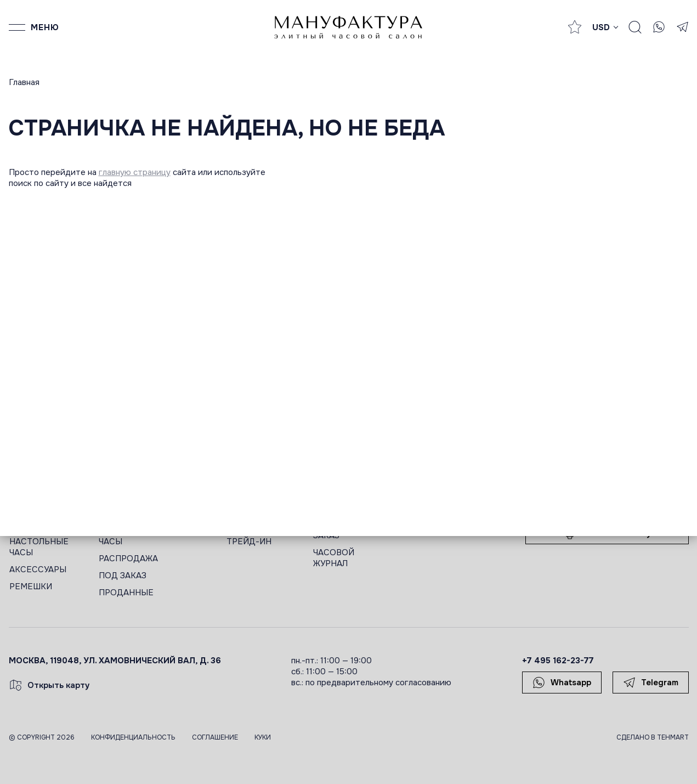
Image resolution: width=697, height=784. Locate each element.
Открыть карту (49, 685)
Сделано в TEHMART (653, 737)
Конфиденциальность (133, 737)
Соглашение (215, 737)
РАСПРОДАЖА (128, 559)
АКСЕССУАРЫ (38, 569)
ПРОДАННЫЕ (126, 593)
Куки (263, 737)
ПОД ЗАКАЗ (123, 576)
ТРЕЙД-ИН (249, 542)
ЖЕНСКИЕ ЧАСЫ (120, 536)
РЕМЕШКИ (31, 586)
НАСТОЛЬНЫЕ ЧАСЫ (39, 547)
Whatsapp (562, 683)
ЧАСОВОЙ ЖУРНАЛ (334, 558)
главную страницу (135, 172)
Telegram (651, 683)
